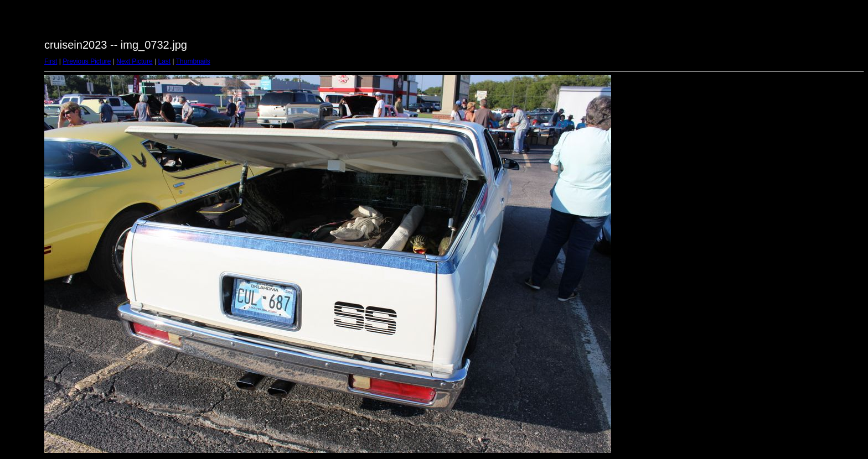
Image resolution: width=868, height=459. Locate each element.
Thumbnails (193, 61)
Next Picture (134, 61)
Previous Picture (87, 61)
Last (164, 61)
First (51, 61)
